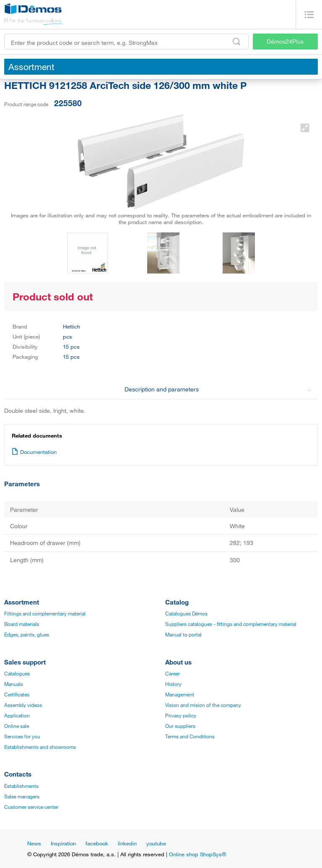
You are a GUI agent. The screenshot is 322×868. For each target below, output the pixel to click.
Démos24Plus (285, 41)
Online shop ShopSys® (197, 854)
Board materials (22, 624)
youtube (156, 843)
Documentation (34, 452)
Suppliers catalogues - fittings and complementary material (231, 624)
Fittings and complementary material (45, 613)
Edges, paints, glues (27, 634)
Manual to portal (183, 634)
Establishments (21, 786)
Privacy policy (181, 715)
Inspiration (63, 843)
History (173, 684)
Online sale (17, 726)
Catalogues (17, 673)
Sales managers (22, 796)
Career (173, 673)
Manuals (14, 684)
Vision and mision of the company (203, 705)
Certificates (17, 694)
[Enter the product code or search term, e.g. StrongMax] (126, 42)
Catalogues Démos (186, 613)
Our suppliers (180, 726)
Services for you (22, 736)
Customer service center (31, 807)
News (34, 843)
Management (180, 694)
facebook (97, 843)
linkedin (127, 843)
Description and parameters (218, 389)
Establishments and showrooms (40, 747)
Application (17, 715)
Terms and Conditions (190, 736)
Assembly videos (23, 705)
